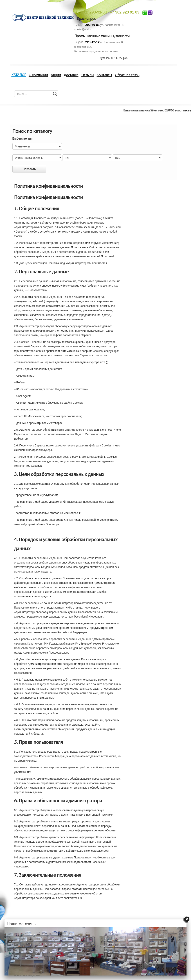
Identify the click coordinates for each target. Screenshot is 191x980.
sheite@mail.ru (83, 29)
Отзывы (88, 75)
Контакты (104, 75)
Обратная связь (127, 75)
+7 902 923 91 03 (125, 12)
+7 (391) (87, 25)
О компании (38, 75)
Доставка (71, 75)
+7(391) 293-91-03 (91, 12)
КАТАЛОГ (19, 75)
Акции (56, 75)
